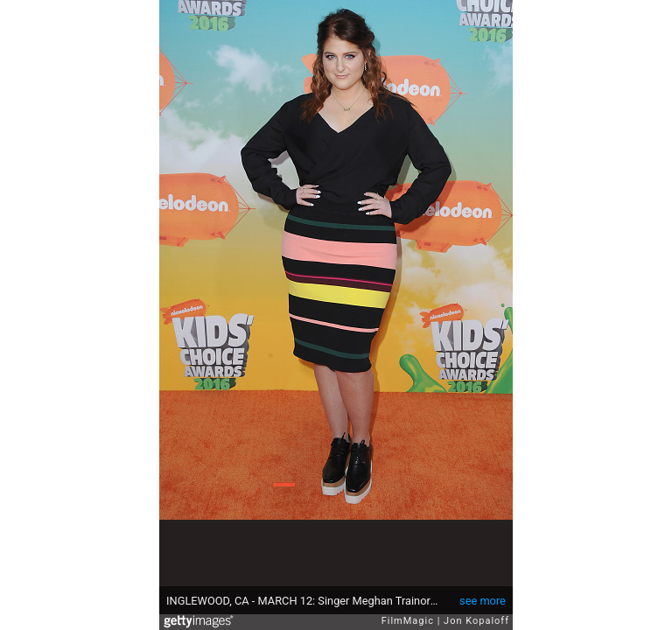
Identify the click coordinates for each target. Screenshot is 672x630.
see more (483, 601)
